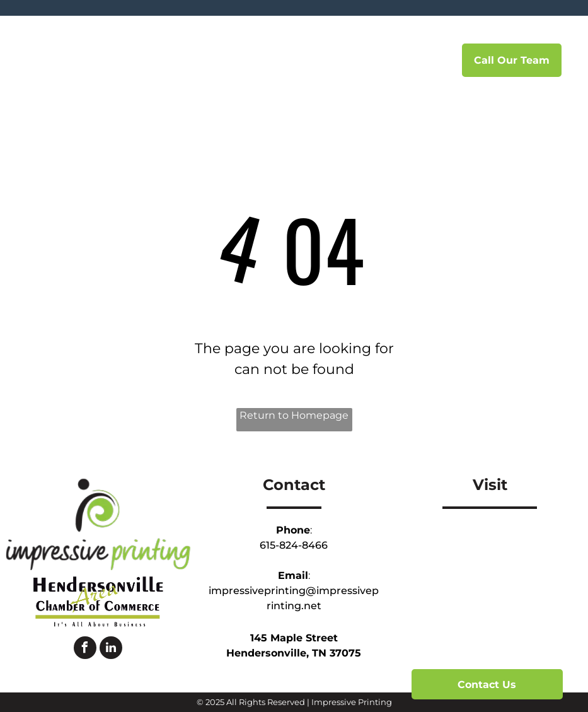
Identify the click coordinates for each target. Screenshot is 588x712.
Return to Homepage (294, 415)
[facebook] (85, 649)
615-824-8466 (294, 545)
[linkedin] (111, 649)
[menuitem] (223, 61)
